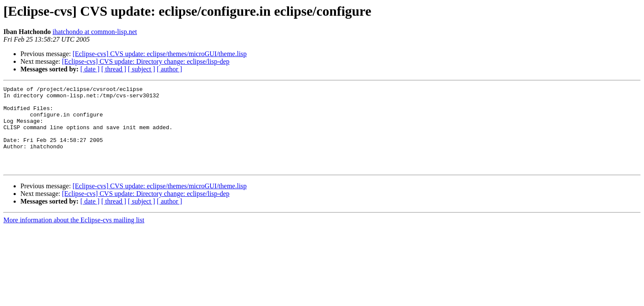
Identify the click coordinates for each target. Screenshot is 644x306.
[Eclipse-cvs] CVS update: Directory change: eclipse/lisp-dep (146, 61)
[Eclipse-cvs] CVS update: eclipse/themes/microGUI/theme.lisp (160, 54)
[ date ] (90, 69)
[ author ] (170, 69)
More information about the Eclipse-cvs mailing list (74, 237)
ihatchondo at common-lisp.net (95, 32)
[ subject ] (142, 69)
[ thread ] (114, 69)
